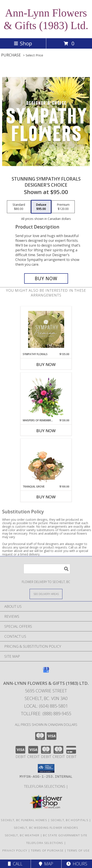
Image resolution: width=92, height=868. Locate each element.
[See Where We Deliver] (46, 594)
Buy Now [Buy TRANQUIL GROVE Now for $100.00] (46, 497)
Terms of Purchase (47, 850)
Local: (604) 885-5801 (46, 706)
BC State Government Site (65, 835)
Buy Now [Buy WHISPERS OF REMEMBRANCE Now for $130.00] (46, 431)
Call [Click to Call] (15, 864)
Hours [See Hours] (77, 864)
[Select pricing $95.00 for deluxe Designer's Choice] (41, 207)
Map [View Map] (46, 864)
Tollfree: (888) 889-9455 (46, 714)
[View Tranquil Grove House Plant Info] (46, 462)
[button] (46, 768)
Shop (23, 43)
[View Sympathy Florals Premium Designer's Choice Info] (46, 329)
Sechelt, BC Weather (22, 835)
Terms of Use (78, 850)
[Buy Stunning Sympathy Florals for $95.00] (46, 278)
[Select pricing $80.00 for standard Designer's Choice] (19, 207)
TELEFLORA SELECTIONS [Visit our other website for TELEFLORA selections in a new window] (45, 786)
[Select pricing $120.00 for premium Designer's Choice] (63, 207)
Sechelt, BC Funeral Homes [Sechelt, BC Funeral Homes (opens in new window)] (24, 820)
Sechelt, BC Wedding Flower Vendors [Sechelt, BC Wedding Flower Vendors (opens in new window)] (46, 828)
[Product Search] (47, 569)
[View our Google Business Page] (46, 672)
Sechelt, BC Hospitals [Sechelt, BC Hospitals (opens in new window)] (70, 820)
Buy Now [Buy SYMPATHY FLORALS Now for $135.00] (46, 364)
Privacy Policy (15, 850)
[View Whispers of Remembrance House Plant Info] (46, 395)
